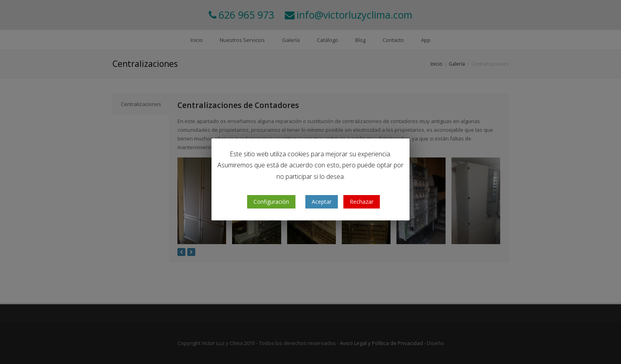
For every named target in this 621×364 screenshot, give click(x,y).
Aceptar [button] (322, 202)
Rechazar (362, 202)
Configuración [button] (271, 202)
